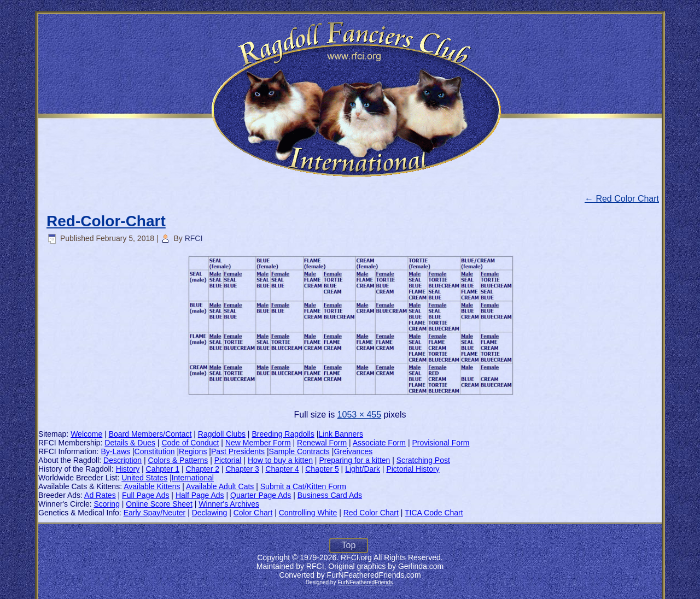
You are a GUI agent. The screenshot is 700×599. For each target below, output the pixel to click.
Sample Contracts (299, 451)
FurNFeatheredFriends (365, 582)
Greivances (353, 451)
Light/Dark (363, 469)
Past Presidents (238, 451)
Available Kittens (152, 486)
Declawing (210, 513)
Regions (193, 451)
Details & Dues (130, 443)
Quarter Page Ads (261, 495)
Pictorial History (413, 469)
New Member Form (258, 443)
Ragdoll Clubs (222, 434)
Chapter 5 (322, 469)
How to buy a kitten (280, 460)
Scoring (106, 504)
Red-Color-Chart (106, 221)
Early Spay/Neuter (155, 513)
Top (349, 545)
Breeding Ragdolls (283, 434)
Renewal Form (322, 443)
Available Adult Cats (220, 486)
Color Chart (253, 513)
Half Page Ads (200, 495)
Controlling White (308, 513)
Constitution (155, 451)
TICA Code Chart (434, 513)
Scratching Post (423, 460)
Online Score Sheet (159, 504)
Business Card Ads (330, 495)
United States (144, 478)
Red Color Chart (622, 199)
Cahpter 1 (163, 469)
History (128, 469)
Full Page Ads (145, 495)
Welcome (86, 434)
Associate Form (379, 443)
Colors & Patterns (178, 460)
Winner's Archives (229, 504)
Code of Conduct (190, 443)
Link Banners (341, 434)
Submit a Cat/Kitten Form (303, 486)
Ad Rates (100, 495)
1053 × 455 (360, 415)
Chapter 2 (203, 469)
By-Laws (115, 451)
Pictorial (228, 460)
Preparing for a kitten (354, 460)
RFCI (194, 238)
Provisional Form (441, 443)
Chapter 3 (242, 469)
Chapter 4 (282, 469)
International (193, 478)
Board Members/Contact (150, 434)
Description (122, 460)
